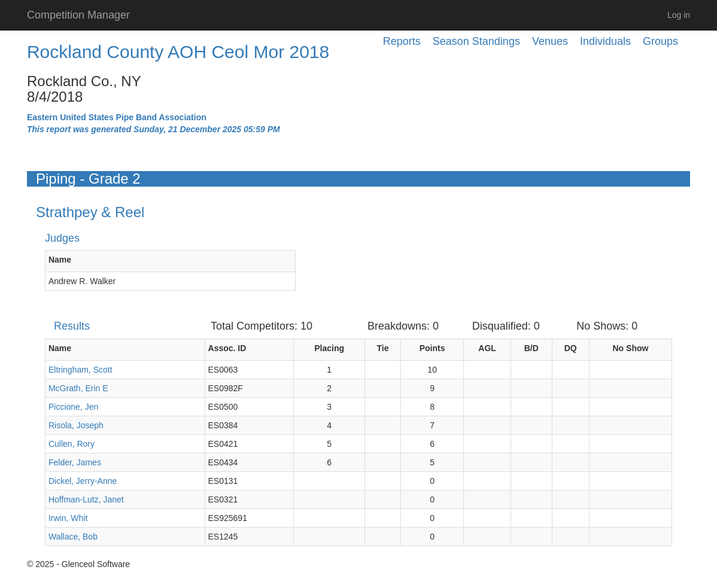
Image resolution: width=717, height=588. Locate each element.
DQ (571, 348)
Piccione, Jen (73, 407)
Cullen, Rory (72, 444)
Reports (402, 41)
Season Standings (476, 41)
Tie (383, 348)
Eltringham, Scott (80, 370)
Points (432, 348)
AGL (487, 348)
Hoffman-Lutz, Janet (86, 499)
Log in (679, 15)
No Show (631, 348)
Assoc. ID (227, 348)
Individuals (605, 41)
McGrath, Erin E (78, 388)
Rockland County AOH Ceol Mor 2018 (178, 52)
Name (60, 260)
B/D (531, 348)
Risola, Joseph (76, 425)
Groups (660, 41)
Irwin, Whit (68, 518)
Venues (550, 41)
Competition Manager (78, 15)
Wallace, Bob (73, 537)
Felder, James (75, 462)
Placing (329, 348)
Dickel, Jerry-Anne (83, 481)
